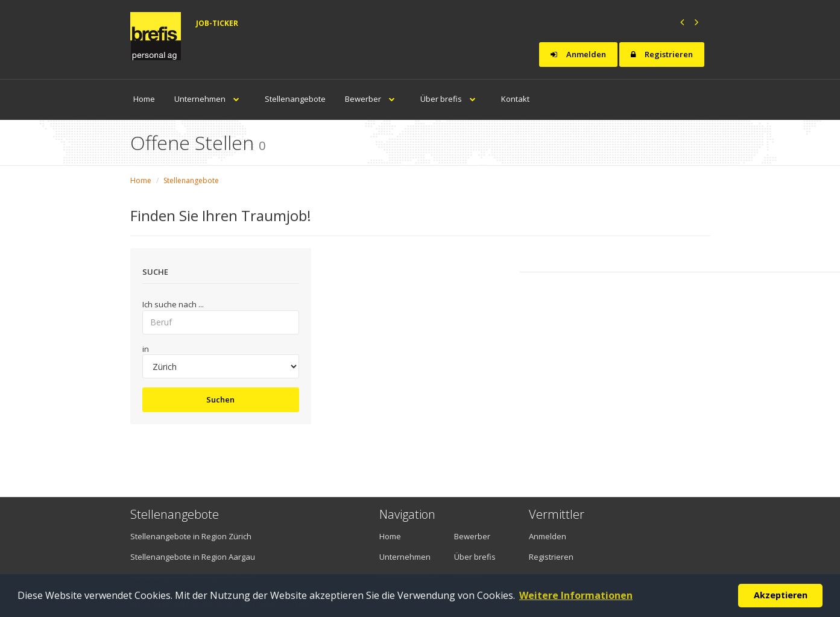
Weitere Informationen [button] (576, 595)
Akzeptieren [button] (781, 595)
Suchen (220, 399)
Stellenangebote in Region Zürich (191, 536)
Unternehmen (210, 99)
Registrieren (662, 54)
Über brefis (451, 99)
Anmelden (578, 54)
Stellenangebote (295, 99)
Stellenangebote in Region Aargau (193, 557)
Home (144, 99)
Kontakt (515, 99)
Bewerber (373, 99)
